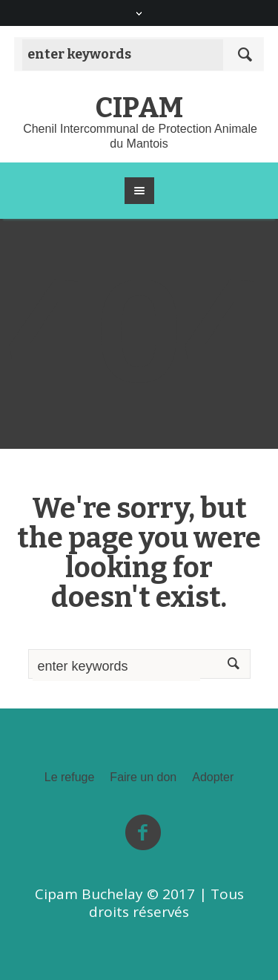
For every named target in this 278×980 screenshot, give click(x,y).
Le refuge (70, 777)
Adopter (213, 777)
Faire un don (143, 777)
